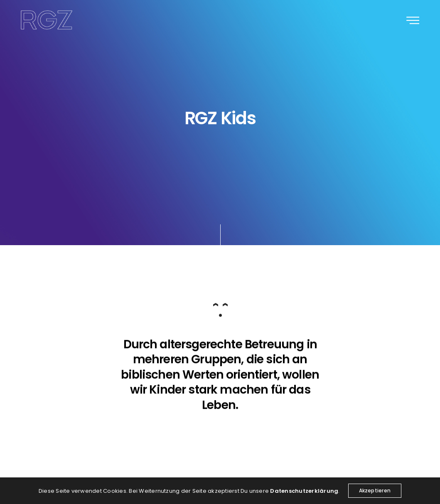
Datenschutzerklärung (304, 491)
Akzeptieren (375, 490)
